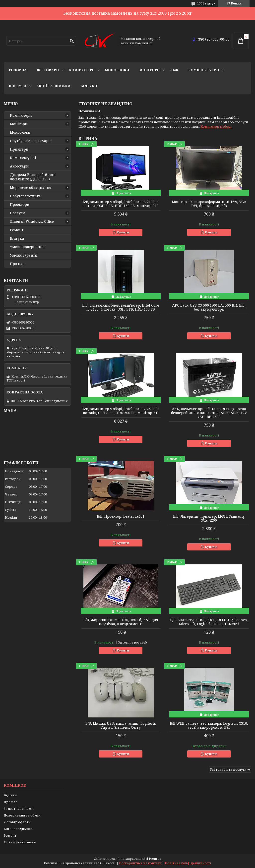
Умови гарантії (24, 255)
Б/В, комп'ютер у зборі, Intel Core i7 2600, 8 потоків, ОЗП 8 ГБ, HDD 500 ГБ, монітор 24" (121, 411)
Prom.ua (155, 859)
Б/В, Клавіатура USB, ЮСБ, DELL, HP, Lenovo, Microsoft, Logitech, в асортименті (209, 622)
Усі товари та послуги (228, 769)
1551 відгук (206, 3)
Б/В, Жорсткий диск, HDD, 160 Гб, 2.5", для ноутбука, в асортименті (121, 622)
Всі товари (48, 70)
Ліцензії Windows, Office (32, 221)
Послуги (18, 86)
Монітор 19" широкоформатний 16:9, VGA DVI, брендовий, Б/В (209, 204)
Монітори (150, 70)
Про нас (17, 264)
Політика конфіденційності (188, 863)
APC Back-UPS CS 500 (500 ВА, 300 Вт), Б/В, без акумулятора (209, 307)
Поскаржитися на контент (140, 863)
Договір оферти (17, 822)
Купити (123, 232)
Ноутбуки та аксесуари (30, 141)
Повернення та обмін (22, 815)
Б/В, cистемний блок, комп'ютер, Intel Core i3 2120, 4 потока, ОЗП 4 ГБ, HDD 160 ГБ (121, 307)
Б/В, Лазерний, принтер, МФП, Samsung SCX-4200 (209, 518)
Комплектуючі (204, 70)
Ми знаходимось (18, 829)
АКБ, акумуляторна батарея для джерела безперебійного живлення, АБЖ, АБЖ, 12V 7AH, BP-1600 (209, 413)
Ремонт (17, 230)
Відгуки (89, 86)
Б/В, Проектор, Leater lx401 (121, 516)
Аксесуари (19, 166)
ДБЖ (174, 70)
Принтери (19, 149)
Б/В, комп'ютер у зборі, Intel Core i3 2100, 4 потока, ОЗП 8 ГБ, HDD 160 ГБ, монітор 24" (121, 204)
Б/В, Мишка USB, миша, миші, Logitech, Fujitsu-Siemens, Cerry (121, 725)
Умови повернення (27, 247)
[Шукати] (72, 41)
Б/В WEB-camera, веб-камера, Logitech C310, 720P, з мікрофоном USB (209, 725)
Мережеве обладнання (31, 188)
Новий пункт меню (20, 842)
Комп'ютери (82, 70)
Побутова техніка (25, 196)
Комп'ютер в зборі (216, 126)
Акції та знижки (53, 86)
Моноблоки (117, 70)
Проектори (20, 205)
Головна (18, 70)
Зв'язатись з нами (19, 809)
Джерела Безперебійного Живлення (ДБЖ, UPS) (33, 177)
